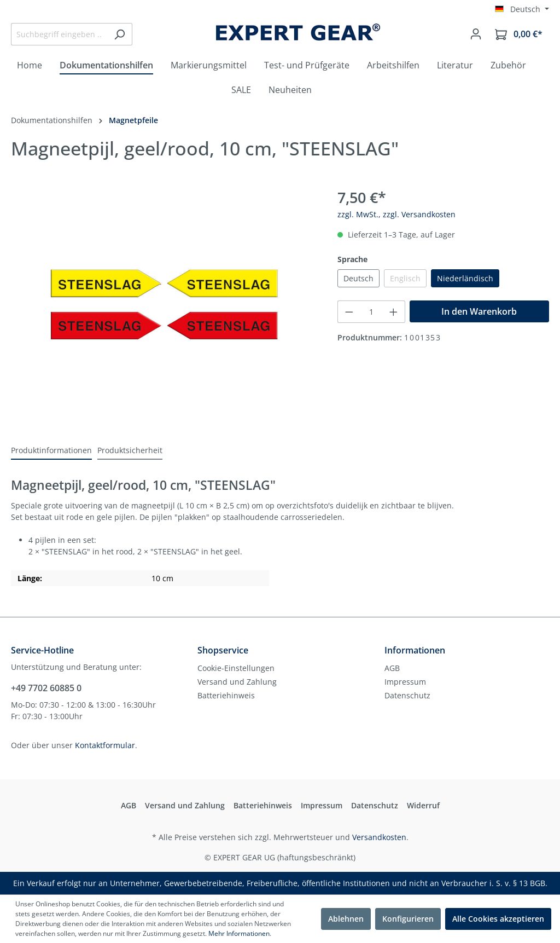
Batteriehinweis (226, 695)
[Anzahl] (372, 312)
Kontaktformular (105, 745)
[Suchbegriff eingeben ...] (59, 34)
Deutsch (358, 278)
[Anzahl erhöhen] (394, 312)
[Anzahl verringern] (349, 312)
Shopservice (223, 650)
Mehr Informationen (239, 933)
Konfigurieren (408, 919)
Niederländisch (465, 278)
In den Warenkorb (479, 311)
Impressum (405, 682)
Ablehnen (346, 919)
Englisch (405, 278)
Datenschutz (407, 695)
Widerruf (423, 805)
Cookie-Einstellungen (236, 668)
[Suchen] (119, 34)
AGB (392, 668)
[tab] (51, 451)
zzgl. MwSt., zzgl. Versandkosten (396, 214)
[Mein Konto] (476, 34)
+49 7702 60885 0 (46, 688)
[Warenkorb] (519, 34)
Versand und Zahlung (237, 682)
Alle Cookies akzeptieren (498, 919)
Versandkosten (379, 837)
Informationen (415, 650)
